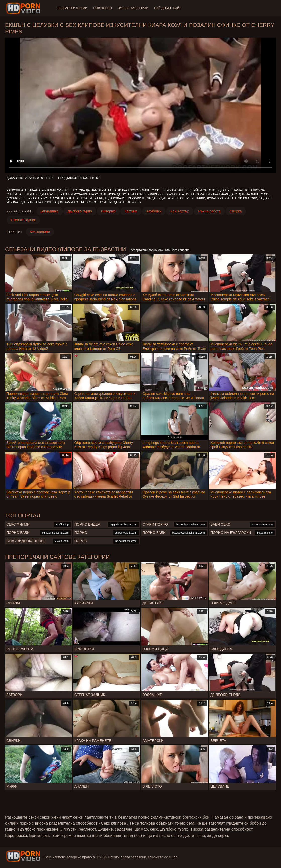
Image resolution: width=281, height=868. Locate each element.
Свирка (236, 211)
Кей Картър (180, 211)
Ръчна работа (209, 211)
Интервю (108, 211)
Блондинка (50, 211)
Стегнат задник (23, 220)
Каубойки (154, 211)
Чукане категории (133, 8)
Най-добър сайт (168, 8)
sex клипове (40, 232)
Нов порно (102, 8)
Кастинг (131, 211)
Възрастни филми (72, 8)
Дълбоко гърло (80, 211)
